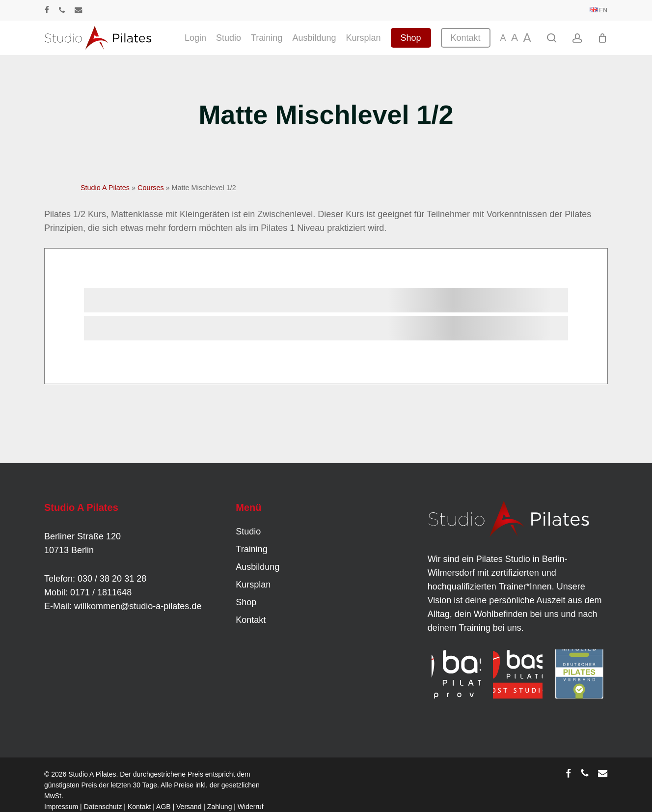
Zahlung (220, 807)
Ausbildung (258, 567)
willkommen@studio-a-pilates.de (138, 606)
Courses (151, 188)
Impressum (61, 807)
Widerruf (251, 807)
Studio (248, 532)
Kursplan (253, 585)
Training (251, 549)
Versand (189, 807)
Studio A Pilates (105, 188)
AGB (163, 807)
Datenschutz (103, 807)
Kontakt (251, 620)
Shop (246, 602)
